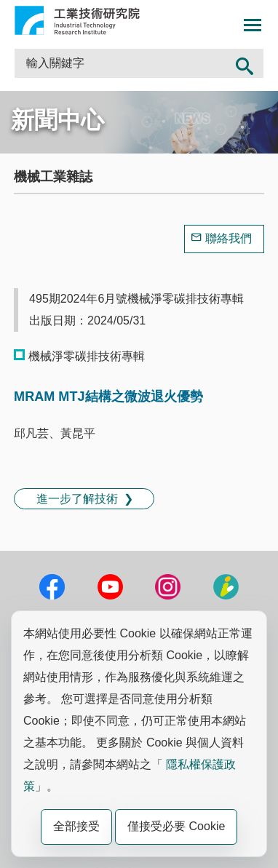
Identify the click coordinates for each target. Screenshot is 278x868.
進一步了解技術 (77, 499)
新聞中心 (57, 120)
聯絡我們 (229, 238)
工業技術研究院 (77, 20)
